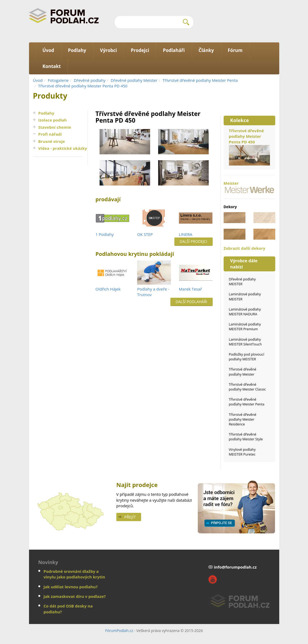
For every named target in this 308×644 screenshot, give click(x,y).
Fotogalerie (58, 80)
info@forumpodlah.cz (235, 567)
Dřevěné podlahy (90, 80)
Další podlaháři (192, 302)
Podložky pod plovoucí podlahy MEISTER (247, 357)
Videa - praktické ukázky (63, 148)
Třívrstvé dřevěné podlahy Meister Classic (247, 387)
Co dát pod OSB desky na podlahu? (68, 609)
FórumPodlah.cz (119, 631)
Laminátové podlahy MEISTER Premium (245, 327)
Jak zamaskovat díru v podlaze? (75, 596)
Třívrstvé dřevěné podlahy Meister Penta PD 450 (83, 86)
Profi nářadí (50, 134)
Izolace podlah (53, 120)
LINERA (186, 234)
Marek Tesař (190, 289)
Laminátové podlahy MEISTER (245, 296)
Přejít (130, 517)
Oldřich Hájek (108, 289)
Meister (249, 187)
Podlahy (46, 113)
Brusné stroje (52, 141)
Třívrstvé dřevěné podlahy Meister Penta (200, 80)
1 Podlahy (105, 234)
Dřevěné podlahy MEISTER (242, 281)
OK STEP (145, 234)
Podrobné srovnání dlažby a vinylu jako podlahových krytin (74, 574)
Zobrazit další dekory (245, 248)
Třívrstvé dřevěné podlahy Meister (243, 372)
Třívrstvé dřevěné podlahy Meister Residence (243, 419)
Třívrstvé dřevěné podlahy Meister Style (246, 437)
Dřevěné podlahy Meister (134, 80)
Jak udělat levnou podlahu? (71, 587)
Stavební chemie (55, 127)
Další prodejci (194, 241)
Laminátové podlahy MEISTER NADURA (245, 312)
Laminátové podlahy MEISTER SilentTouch (245, 342)
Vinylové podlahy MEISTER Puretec (242, 452)
